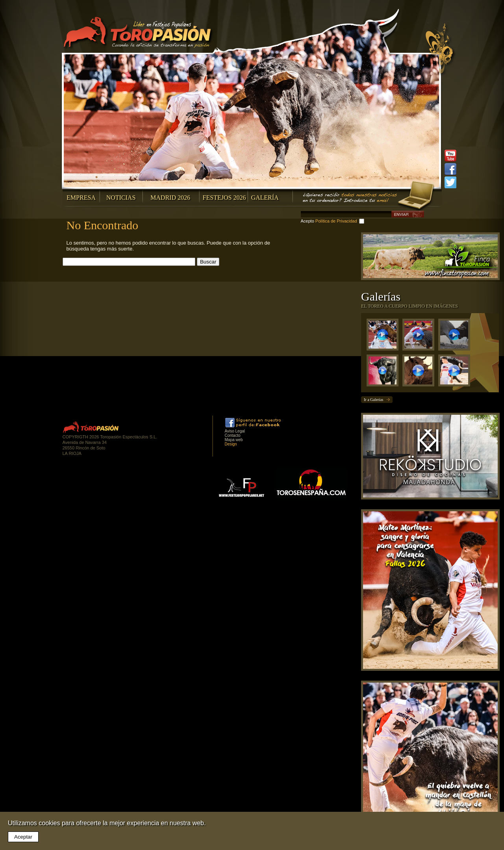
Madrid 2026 (170, 198)
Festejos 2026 (224, 198)
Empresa (81, 198)
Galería (265, 198)
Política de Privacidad (336, 221)
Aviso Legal (235, 431)
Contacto (233, 435)
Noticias (121, 198)
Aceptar (23, 837)
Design (231, 444)
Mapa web (234, 440)
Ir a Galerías (373, 400)
